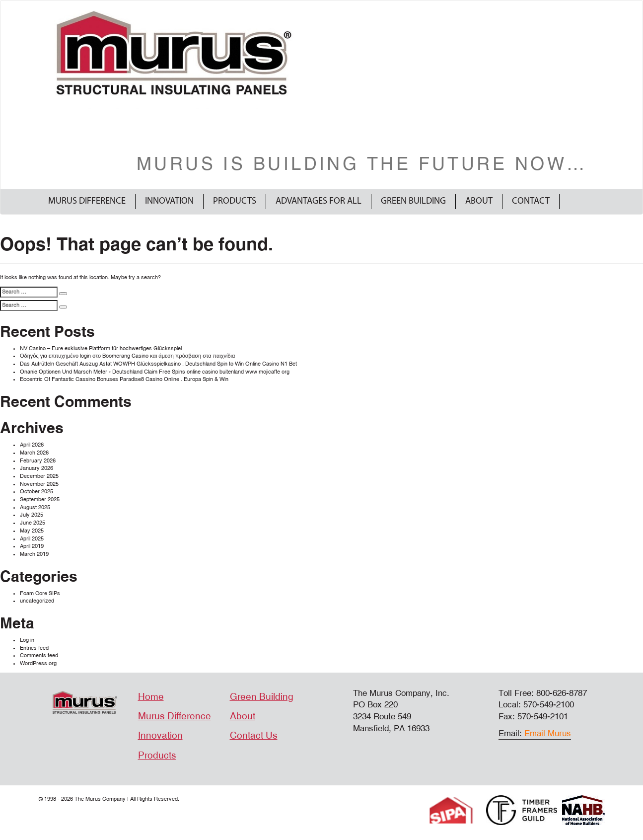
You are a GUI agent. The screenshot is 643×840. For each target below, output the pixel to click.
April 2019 (32, 546)
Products (235, 201)
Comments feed (39, 655)
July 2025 (32, 515)
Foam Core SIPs (40, 593)
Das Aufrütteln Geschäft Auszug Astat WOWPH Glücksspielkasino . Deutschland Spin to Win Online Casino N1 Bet (158, 364)
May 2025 (32, 531)
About (479, 201)
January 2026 (36, 468)
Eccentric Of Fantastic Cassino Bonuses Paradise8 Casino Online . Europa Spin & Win (124, 379)
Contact (531, 201)
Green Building (413, 201)
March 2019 (34, 554)
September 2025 (40, 499)
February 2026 (38, 461)
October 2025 (36, 492)
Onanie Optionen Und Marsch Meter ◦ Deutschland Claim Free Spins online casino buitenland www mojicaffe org (155, 372)
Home (151, 697)
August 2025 (35, 507)
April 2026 (32, 445)
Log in (27, 640)
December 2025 (39, 476)
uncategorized (37, 601)
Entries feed (34, 648)
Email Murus (548, 733)
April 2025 (32, 539)
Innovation (169, 201)
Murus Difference (87, 201)
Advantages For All (319, 201)
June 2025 (33, 523)
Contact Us (254, 736)
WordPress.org (38, 663)
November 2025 (39, 484)
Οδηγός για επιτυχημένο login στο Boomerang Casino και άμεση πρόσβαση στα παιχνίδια (127, 356)
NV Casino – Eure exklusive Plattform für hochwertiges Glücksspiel (101, 348)
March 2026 (34, 453)
